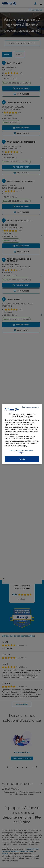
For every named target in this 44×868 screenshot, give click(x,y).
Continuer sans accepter (31, 407)
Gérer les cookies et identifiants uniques (21, 451)
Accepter (22, 459)
